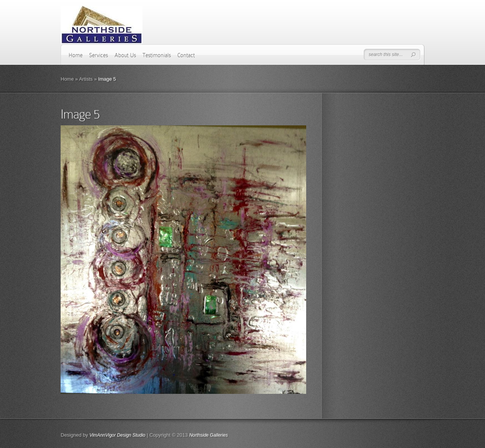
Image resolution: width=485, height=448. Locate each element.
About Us (125, 55)
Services (99, 55)
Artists (86, 79)
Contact (186, 55)
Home (76, 55)
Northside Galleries (208, 435)
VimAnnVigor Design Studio (117, 435)
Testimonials (157, 55)
